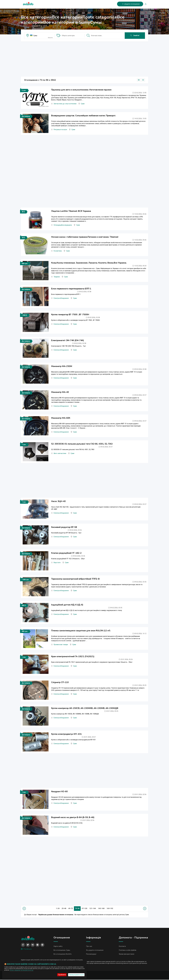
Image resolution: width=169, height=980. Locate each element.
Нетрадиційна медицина (63, 225)
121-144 (93, 908)
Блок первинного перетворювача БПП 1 (71, 289)
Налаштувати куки (76, 975)
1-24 (58, 908)
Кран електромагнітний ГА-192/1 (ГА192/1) (73, 656)
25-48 (64, 908)
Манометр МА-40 (60, 392)
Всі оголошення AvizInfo (63, 954)
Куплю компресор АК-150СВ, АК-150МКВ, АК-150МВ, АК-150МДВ (85, 708)
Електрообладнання (61, 298)
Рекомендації (91, 954)
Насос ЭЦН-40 (58, 501)
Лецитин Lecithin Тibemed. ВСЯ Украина (71, 211)
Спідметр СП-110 (60, 682)
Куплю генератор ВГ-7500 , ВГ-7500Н (70, 315)
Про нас (89, 946)
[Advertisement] (84, 58)
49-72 (71, 908)
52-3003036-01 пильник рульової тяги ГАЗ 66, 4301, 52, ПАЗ (82, 444)
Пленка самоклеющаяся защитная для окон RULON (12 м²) (81, 631)
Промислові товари (61, 645)
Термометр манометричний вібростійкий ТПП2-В (75, 579)
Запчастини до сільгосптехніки (65, 104)
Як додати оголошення (95, 950)
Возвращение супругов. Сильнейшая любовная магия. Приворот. (84, 116)
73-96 (77, 908)
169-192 (110, 908)
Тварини (57, 277)
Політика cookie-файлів (128, 950)
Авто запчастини (60, 453)
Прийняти (62, 975)
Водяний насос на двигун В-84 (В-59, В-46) (73, 817)
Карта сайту (58, 946)
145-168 (101, 908)
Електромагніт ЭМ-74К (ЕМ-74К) (68, 340)
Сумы (35, 36)
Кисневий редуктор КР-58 (64, 527)
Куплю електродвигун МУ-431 (66, 734)
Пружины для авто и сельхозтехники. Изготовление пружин (81, 90)
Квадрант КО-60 (59, 792)
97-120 (84, 908)
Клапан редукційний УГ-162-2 (66, 553)
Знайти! (135, 36)
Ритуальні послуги (60, 130)
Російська (26, 949)
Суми (83, 104)
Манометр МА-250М (62, 366)
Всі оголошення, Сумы (62, 950)
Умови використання (126, 954)
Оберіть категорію (68, 36)
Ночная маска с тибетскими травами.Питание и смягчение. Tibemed (85, 237)
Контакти (122, 946)
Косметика (58, 251)
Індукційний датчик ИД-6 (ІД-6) (67, 605)
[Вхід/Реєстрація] (145, 4)
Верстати (57, 563)
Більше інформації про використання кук (22, 970)
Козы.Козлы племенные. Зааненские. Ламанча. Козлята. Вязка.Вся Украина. (89, 263)
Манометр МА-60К (61, 418)
